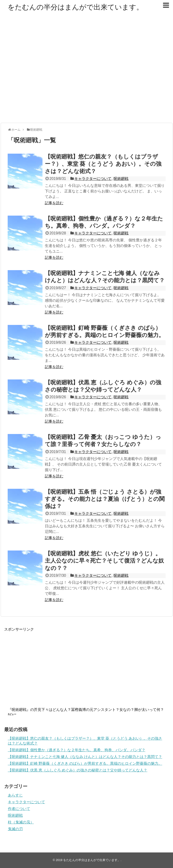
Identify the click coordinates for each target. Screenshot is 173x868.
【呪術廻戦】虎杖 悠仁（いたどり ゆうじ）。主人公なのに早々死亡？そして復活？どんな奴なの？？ (104, 561)
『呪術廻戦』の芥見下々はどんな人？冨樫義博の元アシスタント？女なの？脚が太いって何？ (86, 710)
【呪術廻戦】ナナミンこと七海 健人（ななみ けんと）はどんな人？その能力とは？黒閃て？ (85, 757)
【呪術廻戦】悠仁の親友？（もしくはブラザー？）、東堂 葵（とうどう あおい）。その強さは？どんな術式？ (103, 164)
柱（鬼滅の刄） (21, 822)
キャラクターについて (93, 179)
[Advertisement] (47, 72)
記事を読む (54, 203)
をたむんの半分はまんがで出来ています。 (75, 7)
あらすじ (15, 795)
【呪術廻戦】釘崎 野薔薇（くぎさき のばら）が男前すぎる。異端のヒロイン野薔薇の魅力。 (85, 763)
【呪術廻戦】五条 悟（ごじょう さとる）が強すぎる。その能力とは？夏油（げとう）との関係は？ (105, 499)
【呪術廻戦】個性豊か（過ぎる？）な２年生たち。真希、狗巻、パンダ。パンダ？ (77, 750)
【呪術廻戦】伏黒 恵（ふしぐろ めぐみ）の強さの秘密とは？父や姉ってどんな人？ (78, 770)
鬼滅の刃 (15, 829)
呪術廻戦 (121, 179)
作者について (19, 809)
